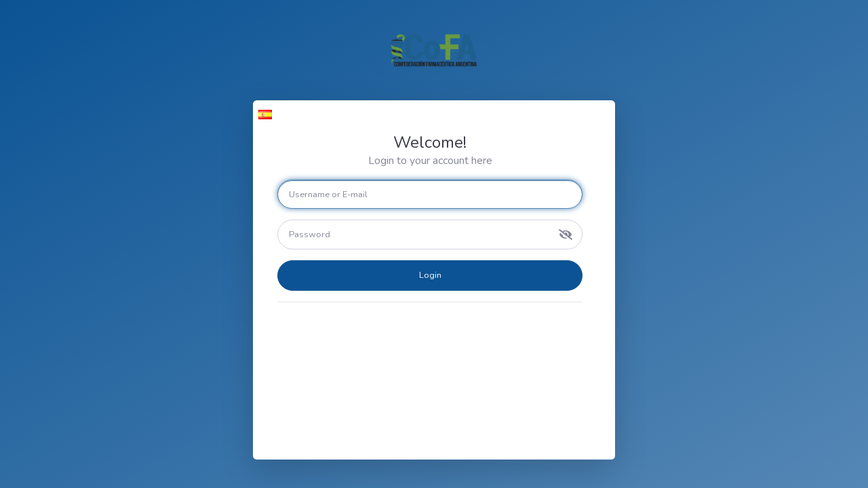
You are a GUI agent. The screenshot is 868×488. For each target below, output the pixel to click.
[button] (265, 114)
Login (430, 275)
